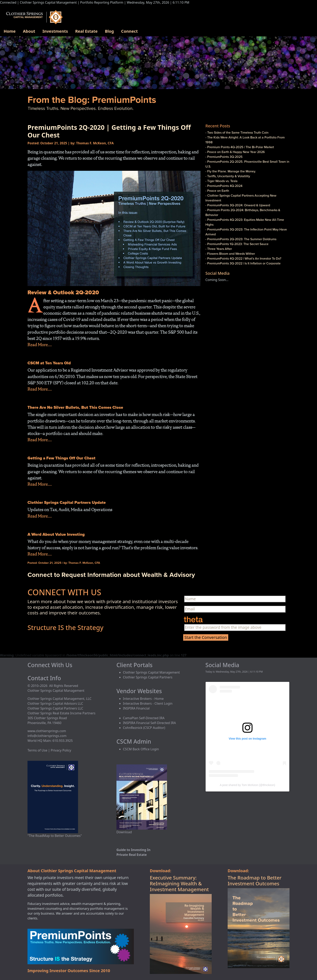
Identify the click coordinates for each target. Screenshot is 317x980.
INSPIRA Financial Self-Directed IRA (149, 723)
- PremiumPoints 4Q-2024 (224, 186)
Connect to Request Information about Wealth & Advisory (111, 575)
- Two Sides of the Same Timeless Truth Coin (237, 132)
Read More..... (40, 345)
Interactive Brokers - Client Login (148, 703)
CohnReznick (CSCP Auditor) (144, 728)
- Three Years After (219, 249)
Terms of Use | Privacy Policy (49, 750)
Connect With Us (50, 665)
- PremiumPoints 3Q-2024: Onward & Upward (238, 205)
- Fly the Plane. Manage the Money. (231, 171)
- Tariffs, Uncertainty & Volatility (228, 176)
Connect (129, 31)
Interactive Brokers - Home (143, 699)
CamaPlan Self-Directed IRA (144, 718)
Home (10, 31)
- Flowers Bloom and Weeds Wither (230, 254)
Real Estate (86, 31)
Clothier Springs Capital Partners (148, 677)
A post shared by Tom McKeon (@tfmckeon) (247, 785)
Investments (55, 31)
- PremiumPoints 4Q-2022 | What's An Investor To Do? (243, 258)
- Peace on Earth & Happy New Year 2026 (235, 152)
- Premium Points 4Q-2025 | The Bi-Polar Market (240, 147)
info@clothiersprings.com (47, 736)
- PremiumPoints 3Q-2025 (224, 157)
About (29, 31)
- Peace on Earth (217, 191)
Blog (109, 31)
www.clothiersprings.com (47, 731)
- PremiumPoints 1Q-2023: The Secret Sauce (237, 244)
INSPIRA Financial (136, 708)
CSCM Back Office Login (141, 749)
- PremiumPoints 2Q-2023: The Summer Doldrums (241, 239)
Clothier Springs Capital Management (151, 672)
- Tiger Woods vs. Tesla (221, 181)
